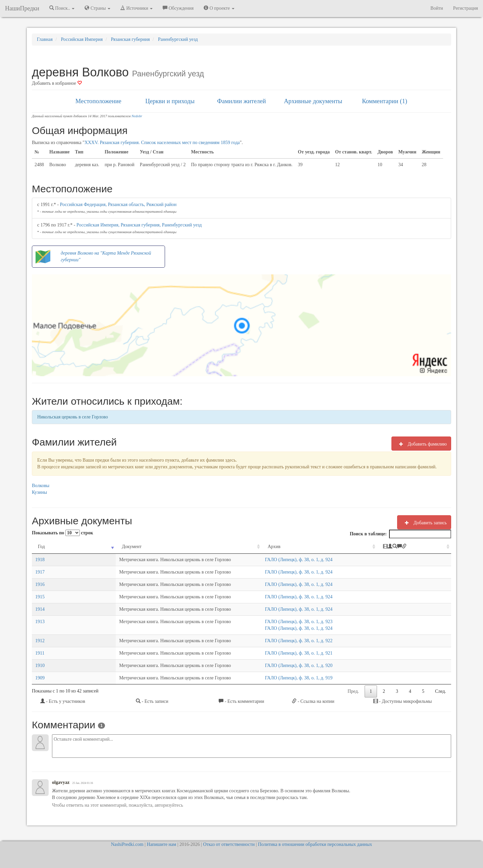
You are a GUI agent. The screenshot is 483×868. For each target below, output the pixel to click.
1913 (40, 622)
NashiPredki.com (127, 844)
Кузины (39, 492)
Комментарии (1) (385, 101)
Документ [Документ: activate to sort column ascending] (80, 547)
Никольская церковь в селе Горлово (73, 417)
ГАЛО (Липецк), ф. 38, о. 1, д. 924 (302, 560)
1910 (40, 665)
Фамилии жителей (241, 101)
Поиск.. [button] (62, 8)
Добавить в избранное (57, 83)
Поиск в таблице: (400, 534)
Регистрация (466, 8)
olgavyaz (61, 782)
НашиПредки (22, 8)
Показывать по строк (62, 533)
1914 (40, 609)
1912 (40, 641)
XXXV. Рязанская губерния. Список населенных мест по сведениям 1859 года (162, 143)
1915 (40, 597)
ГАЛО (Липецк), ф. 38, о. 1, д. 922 (302, 641)
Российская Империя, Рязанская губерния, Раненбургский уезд (139, 225)
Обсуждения (178, 8)
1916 (40, 584)
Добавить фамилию (421, 444)
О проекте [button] (219, 8)
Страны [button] (97, 8)
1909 (40, 678)
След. (441, 691)
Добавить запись (424, 523)
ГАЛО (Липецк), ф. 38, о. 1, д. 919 (302, 678)
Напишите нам (161, 844)
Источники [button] (137, 8)
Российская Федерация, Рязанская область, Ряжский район (118, 205)
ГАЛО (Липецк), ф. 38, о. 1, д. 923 (302, 622)
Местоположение (98, 101)
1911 (40, 653)
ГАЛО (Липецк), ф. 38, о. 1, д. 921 (302, 653)
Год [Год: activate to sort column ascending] (41, 547)
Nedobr (137, 116)
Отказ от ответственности (229, 844)
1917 (40, 572)
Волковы (41, 486)
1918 (40, 560)
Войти (437, 8)
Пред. (353, 691)
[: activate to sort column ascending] (421, 547)
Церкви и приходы (170, 101)
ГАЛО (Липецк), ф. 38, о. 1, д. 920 (302, 665)
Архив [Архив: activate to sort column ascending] (277, 547)
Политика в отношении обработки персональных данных (315, 844)
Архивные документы (313, 101)
